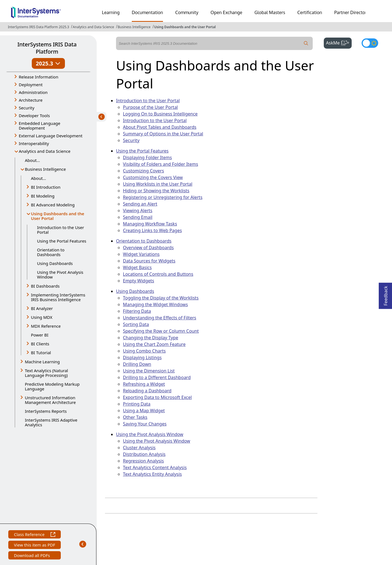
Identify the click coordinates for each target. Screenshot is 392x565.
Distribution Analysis (144, 454)
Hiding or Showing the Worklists (156, 191)
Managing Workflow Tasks (150, 224)
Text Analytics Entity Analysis (152, 474)
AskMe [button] (339, 42)
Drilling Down (137, 364)
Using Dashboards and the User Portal (185, 27)
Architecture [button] (31, 100)
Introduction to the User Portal (60, 230)
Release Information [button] (39, 77)
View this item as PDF (34, 546)
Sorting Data (136, 324)
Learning (111, 12)
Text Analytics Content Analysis (155, 467)
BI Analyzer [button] (42, 308)
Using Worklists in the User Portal (158, 184)
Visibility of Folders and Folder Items (161, 164)
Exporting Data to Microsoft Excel (157, 397)
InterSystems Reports (46, 411)
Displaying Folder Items (147, 157)
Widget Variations (141, 254)
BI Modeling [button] (43, 196)
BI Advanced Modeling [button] (53, 205)
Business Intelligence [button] (45, 169)
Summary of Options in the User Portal (163, 134)
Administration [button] (33, 92)
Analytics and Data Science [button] (45, 151)
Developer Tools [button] (34, 115)
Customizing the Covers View (153, 177)
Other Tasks (135, 417)
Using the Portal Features (62, 241)
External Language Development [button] (51, 136)
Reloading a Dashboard (147, 391)
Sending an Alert (140, 204)
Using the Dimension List (149, 371)
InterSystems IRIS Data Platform (47, 48)
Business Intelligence (134, 27)
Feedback (386, 294)
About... (32, 160)
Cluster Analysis (139, 448)
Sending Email (138, 217)
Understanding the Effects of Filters (160, 318)
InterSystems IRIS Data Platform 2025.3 (38, 27)
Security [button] (27, 108)
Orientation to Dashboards (51, 252)
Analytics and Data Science (93, 27)
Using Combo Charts (144, 351)
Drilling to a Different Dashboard (157, 377)
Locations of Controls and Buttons (158, 274)
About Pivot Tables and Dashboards (160, 127)
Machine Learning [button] (42, 362)
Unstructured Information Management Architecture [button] (50, 400)
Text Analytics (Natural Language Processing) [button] (46, 373)
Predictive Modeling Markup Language (52, 386)
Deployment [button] (31, 85)
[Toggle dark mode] (370, 43)
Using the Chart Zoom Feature (154, 344)
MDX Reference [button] (46, 326)
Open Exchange (226, 12)
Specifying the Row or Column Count (161, 331)
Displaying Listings (142, 358)
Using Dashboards (55, 263)
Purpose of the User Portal (150, 107)
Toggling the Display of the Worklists (161, 298)
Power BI (40, 335)
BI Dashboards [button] (45, 286)
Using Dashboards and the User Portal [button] (58, 216)
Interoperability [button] (34, 143)
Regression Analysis (143, 461)
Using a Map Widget (144, 411)
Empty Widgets (139, 281)
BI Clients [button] (40, 344)
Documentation (147, 12)
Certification (310, 12)
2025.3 (48, 63)
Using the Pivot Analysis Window (60, 274)
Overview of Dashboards (148, 248)
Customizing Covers (144, 171)
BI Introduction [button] (46, 187)
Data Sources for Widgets (149, 261)
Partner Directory (352, 12)
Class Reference (34, 535)
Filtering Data (137, 311)
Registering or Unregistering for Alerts (163, 197)
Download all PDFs (32, 556)
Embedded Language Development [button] (40, 126)
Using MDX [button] (42, 317)
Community (187, 12)
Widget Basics (137, 267)
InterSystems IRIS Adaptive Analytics (51, 422)
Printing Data (137, 404)
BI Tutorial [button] (41, 353)
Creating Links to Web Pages (152, 230)
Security (131, 140)
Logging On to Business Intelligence (160, 114)
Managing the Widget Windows (155, 304)
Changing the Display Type (151, 338)
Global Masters (270, 12)
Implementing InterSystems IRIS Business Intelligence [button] (58, 297)
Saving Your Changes (145, 424)
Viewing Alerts (138, 211)
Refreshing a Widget (144, 384)
